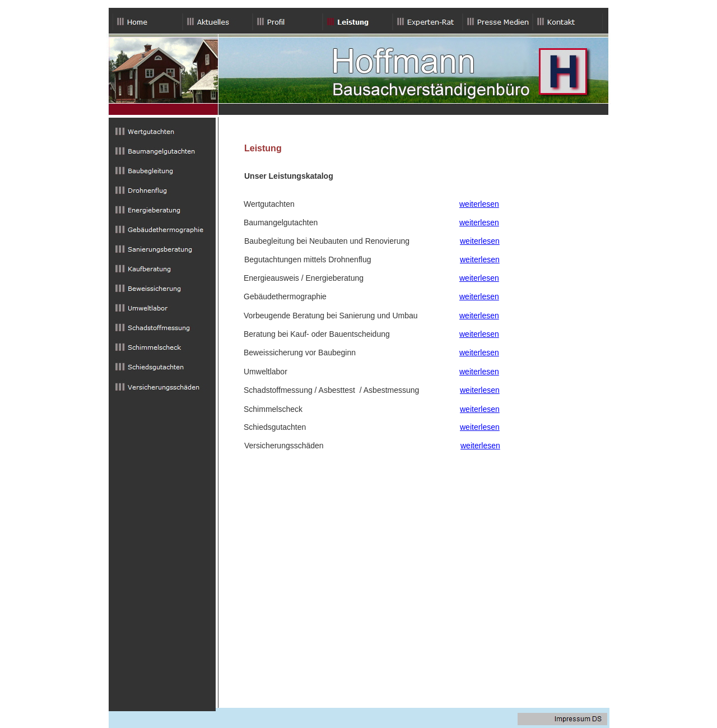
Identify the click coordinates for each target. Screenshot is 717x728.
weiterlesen (479, 204)
